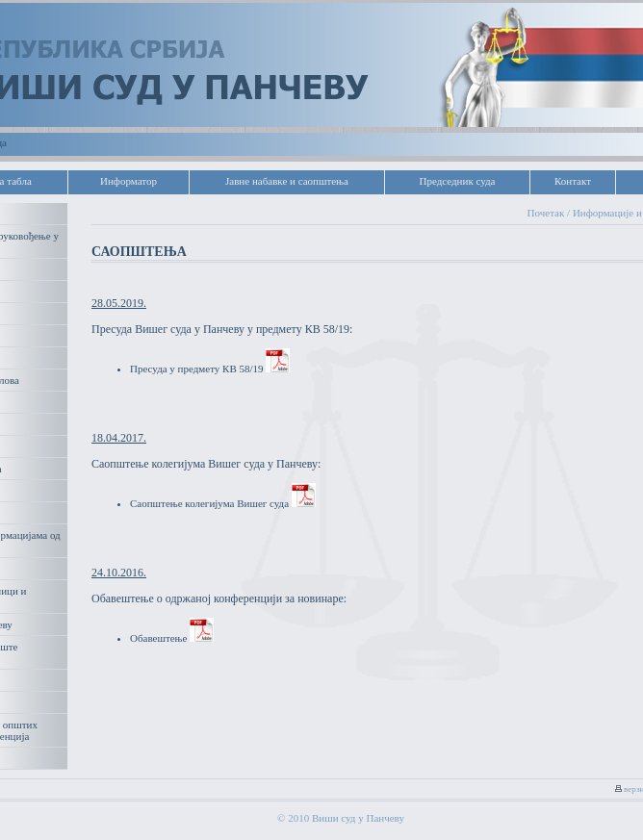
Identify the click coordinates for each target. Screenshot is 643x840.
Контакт (573, 181)
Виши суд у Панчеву (358, 818)
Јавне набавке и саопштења (287, 181)
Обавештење (172, 638)
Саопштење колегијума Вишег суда (223, 503)
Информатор (129, 181)
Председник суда (457, 181)
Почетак (546, 213)
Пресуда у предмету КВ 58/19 (210, 369)
